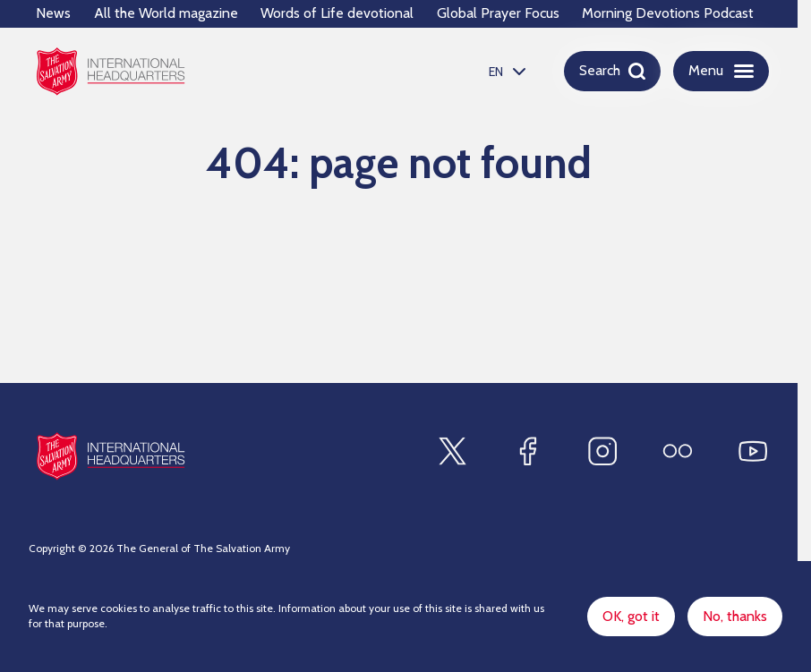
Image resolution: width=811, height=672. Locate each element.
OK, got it (631, 616)
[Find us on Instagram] (602, 451)
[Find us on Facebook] (527, 451)
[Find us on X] (452, 451)
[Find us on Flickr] (678, 451)
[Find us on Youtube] (753, 451)
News (53, 13)
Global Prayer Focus (498, 13)
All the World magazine (166, 13)
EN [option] (496, 72)
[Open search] (612, 71)
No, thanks (735, 616)
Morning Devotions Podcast (668, 13)
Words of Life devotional (337, 13)
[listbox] (505, 71)
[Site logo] (111, 456)
